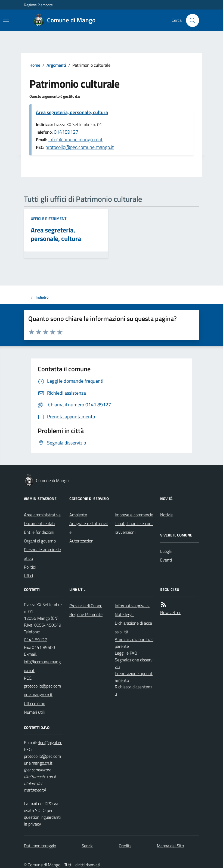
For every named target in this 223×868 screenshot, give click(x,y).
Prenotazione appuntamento (134, 677)
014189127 (66, 132)
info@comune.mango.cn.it (75, 139)
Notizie (166, 515)
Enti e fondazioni (39, 532)
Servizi (87, 846)
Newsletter (170, 612)
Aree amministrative (42, 515)
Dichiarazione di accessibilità (133, 627)
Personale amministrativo (43, 554)
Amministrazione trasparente (134, 643)
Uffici (28, 576)
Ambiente (78, 515)
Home (35, 65)
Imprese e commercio (134, 515)
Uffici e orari (35, 703)
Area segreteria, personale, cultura (72, 112)
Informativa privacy (132, 606)
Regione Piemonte (38, 5)
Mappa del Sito (170, 846)
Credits (125, 846)
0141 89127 (35, 640)
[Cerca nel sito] (190, 20)
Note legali (125, 614)
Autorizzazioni (82, 541)
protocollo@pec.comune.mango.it (80, 147)
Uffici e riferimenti (49, 218)
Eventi (166, 560)
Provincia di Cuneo (86, 606)
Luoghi (166, 551)
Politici (30, 567)
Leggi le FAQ (126, 653)
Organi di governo (40, 541)
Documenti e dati (39, 523)
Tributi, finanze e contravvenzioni (134, 528)
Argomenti (56, 65)
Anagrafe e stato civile (89, 528)
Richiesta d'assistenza (134, 690)
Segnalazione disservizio (134, 663)
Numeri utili (34, 712)
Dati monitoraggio (40, 846)
